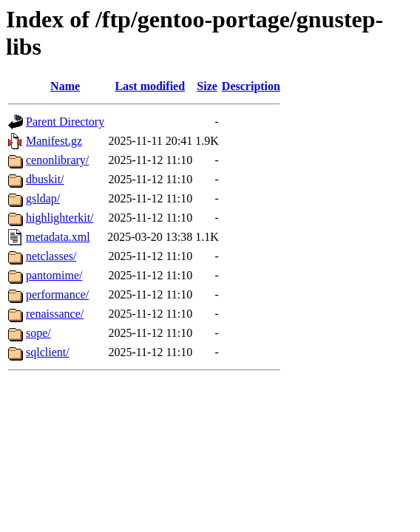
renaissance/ (55, 314)
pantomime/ (54, 275)
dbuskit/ (45, 179)
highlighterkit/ (60, 218)
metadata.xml (58, 237)
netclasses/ (51, 256)
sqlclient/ (48, 352)
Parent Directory (65, 122)
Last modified (150, 86)
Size (207, 86)
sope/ (38, 333)
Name (65, 86)
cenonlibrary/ (57, 160)
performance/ (57, 294)
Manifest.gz (54, 141)
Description (251, 86)
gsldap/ (43, 198)
